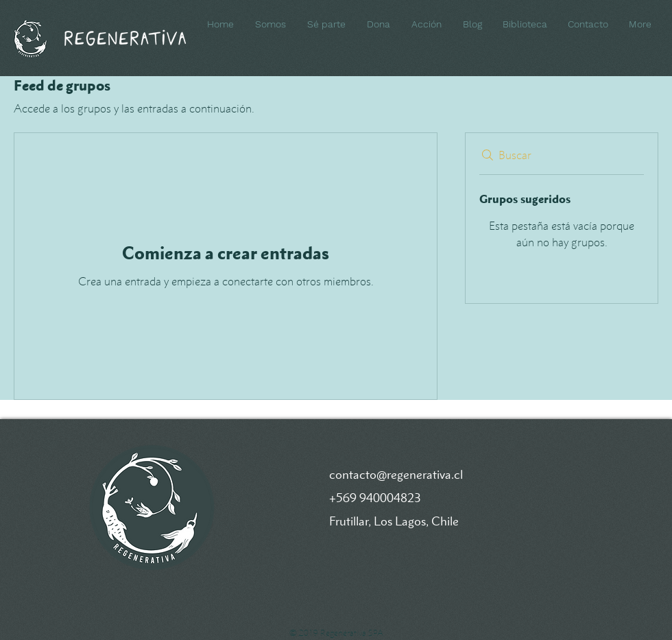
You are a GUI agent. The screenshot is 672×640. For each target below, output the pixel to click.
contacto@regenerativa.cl (396, 474)
